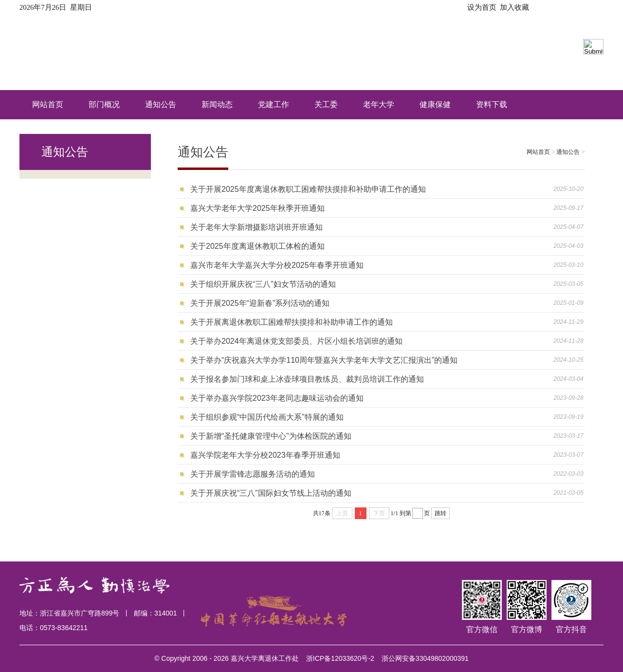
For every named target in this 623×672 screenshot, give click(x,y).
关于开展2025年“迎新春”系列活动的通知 (260, 303)
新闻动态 (217, 104)
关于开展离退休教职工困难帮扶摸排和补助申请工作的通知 (292, 322)
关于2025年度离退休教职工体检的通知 (257, 246)
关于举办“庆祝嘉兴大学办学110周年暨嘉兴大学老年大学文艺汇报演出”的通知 (324, 360)
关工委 (326, 104)
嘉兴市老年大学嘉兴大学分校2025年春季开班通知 (277, 265)
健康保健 (435, 104)
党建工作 (274, 104)
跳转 (440, 513)
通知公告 (161, 104)
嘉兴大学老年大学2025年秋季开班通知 (257, 208)
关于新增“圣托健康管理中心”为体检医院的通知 (271, 436)
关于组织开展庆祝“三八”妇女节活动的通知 (263, 284)
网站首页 (48, 104)
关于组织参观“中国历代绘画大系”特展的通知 (267, 417)
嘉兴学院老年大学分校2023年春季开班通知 (265, 455)
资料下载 (492, 104)
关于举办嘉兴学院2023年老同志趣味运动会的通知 (277, 398)
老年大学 (379, 104)
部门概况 (104, 104)
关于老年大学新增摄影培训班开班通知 (257, 227)
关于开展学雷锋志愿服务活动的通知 (253, 474)
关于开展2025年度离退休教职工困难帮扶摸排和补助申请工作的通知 (308, 189)
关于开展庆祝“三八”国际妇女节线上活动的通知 (271, 493)
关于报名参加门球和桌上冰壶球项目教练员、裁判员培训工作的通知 (307, 379)
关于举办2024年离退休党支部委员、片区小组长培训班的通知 (296, 341)
